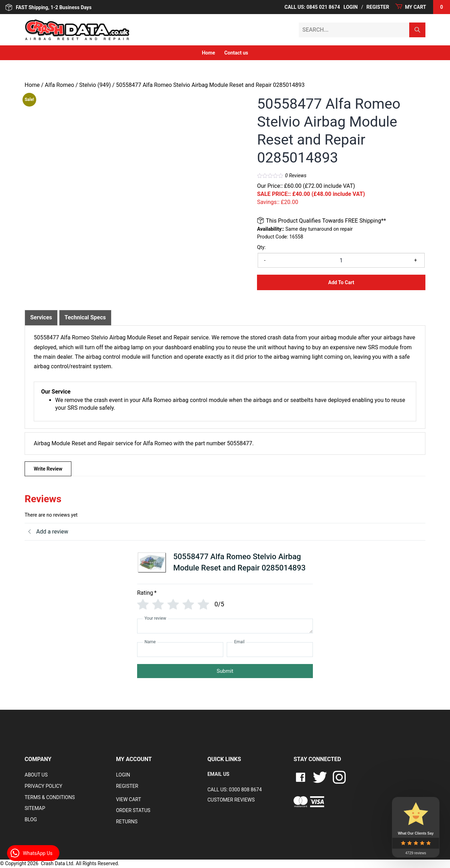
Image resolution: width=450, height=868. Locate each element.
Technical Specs (85, 317)
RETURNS (127, 822)
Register (378, 7)
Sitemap (35, 808)
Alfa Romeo (60, 85)
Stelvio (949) (95, 85)
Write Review (48, 469)
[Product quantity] (341, 260)
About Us (36, 775)
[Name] (180, 650)
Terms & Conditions (50, 797)
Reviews (296, 175)
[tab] (41, 318)
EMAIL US (218, 774)
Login (351, 7)
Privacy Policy (43, 786)
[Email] (270, 650)
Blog (31, 819)
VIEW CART (128, 799)
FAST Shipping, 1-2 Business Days (48, 7)
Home (208, 53)
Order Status (133, 810)
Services (41, 317)
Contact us (236, 53)
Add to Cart (341, 282)
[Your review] (225, 626)
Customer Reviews (231, 800)
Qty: (261, 247)
